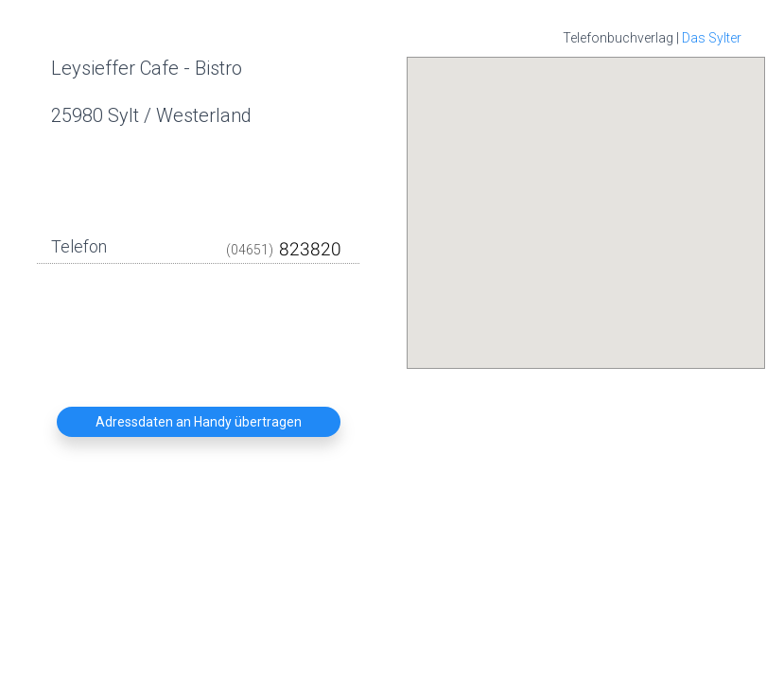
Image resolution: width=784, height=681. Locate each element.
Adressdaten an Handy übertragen (199, 422)
